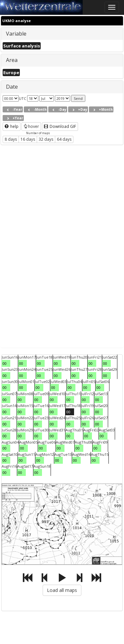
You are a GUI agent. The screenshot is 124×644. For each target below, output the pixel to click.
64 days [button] (64, 139)
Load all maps (62, 590)
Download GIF (60, 126)
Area (12, 60)
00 (5, 363)
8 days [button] (11, 139)
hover (31, 126)
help (12, 126)
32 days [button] (46, 139)
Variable (16, 34)
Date (12, 87)
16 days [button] (28, 139)
